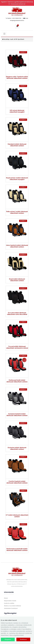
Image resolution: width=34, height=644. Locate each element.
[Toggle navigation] (4, 34)
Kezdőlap (6, 39)
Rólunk (6, 598)
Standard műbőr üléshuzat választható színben (17, 145)
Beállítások (23, 639)
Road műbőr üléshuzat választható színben (17, 280)
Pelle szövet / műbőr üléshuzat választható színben (17, 212)
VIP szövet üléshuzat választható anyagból (17, 111)
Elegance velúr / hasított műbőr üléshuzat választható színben (17, 77)
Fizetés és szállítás (9, 603)
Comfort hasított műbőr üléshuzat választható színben (17, 482)
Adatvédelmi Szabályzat (11, 608)
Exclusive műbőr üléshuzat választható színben (17, 448)
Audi (12, 39)
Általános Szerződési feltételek (13, 606)
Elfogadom (8, 639)
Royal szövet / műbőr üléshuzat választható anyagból (17, 179)
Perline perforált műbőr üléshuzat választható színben (17, 381)
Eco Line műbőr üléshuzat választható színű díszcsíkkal (17, 314)
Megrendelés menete (10, 601)
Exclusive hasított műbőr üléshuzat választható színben (17, 415)
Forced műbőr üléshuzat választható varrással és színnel (17, 347)
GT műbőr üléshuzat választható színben (17, 516)
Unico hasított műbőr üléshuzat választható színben (17, 246)
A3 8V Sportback (19, 39)
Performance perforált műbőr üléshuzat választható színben (17, 550)
